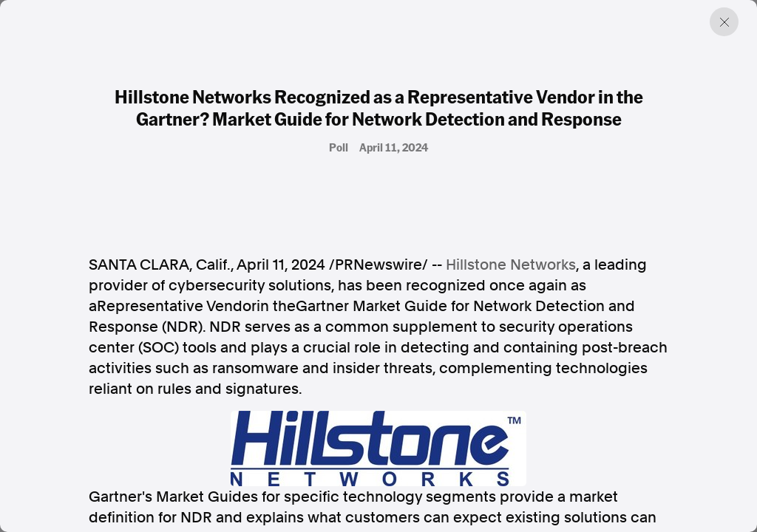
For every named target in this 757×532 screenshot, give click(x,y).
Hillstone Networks (511, 265)
